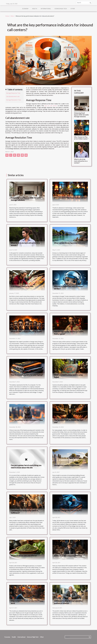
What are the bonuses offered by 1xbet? (26, 332)
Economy (25, 9)
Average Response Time (13, 93)
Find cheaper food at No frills (22, 286)
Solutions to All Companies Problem (68, 556)
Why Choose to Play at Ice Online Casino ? (81, 138)
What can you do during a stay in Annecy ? (70, 243)
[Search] (84, 3)
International (46, 9)
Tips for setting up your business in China (27, 420)
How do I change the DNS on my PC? (68, 511)
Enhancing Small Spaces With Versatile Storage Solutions (81, 115)
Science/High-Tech (61, 9)
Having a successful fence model (67, 465)
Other (73, 9)
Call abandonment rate (13, 96)
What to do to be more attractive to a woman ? (81, 161)
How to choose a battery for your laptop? (27, 375)
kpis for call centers (51, 106)
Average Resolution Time (13, 100)
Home (7, 16)
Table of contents (15, 90)
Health (35, 9)
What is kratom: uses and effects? (24, 556)
